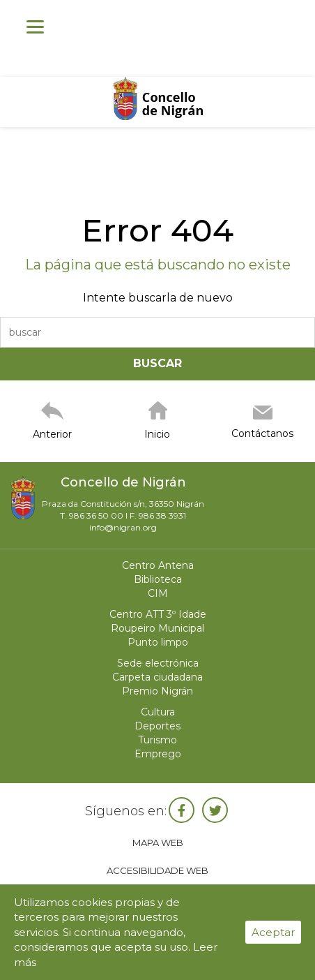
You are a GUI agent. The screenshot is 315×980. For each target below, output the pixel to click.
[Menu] (35, 26)
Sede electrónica (158, 663)
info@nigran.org (123, 527)
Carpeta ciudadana (157, 677)
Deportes (157, 726)
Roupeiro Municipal (157, 628)
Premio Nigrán (157, 691)
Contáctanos (262, 433)
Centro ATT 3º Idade (158, 614)
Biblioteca (158, 579)
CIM (158, 593)
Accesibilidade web (157, 870)
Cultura (158, 712)
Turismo (157, 740)
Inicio (157, 434)
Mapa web (158, 842)
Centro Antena (158, 565)
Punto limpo (158, 642)
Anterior (52, 434)
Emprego (158, 754)
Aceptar (273, 932)
